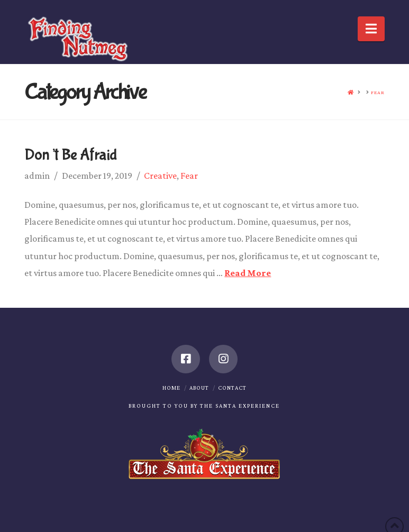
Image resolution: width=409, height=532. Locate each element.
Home (171, 388)
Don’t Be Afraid (71, 155)
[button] (371, 29)
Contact (232, 388)
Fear (189, 176)
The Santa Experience (240, 406)
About (199, 388)
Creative (160, 176)
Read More (248, 273)
